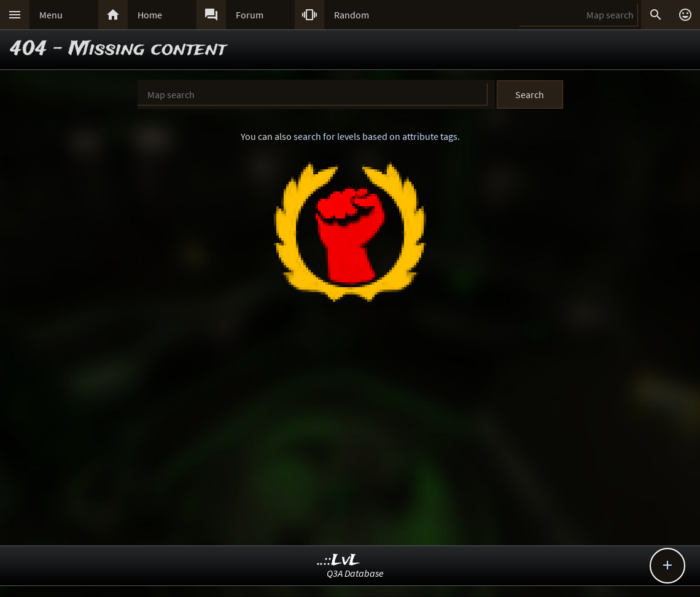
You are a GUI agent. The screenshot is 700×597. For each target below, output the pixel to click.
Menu (51, 15)
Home (150, 15)
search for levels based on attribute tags (375, 136)
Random (352, 15)
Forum (250, 15)
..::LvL (339, 560)
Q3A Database (355, 573)
